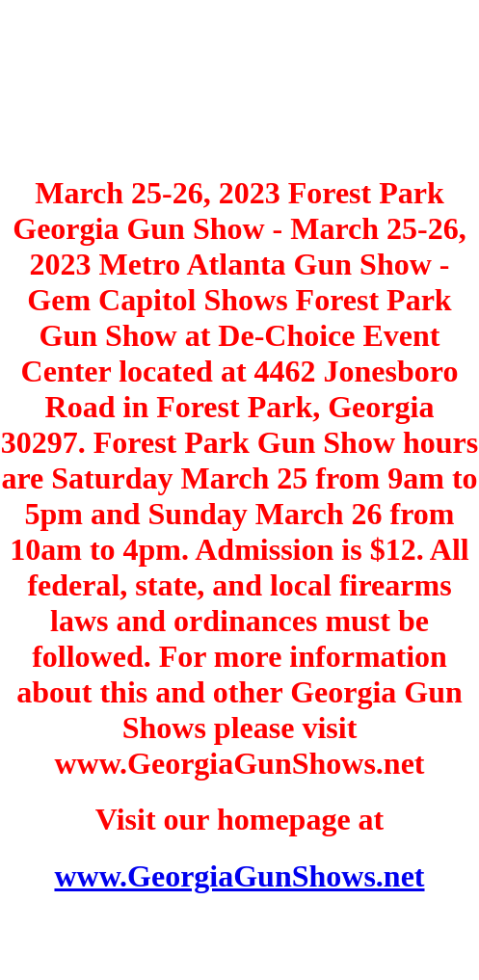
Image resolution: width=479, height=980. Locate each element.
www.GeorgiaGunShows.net (239, 876)
